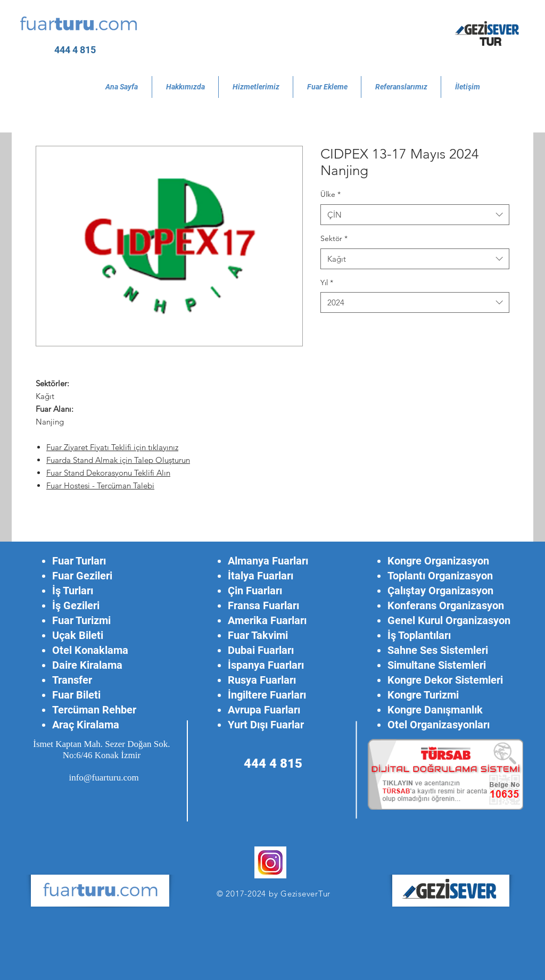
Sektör (334, 238)
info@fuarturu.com (104, 778)
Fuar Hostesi (69, 485)
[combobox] (415, 215)
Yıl (327, 283)
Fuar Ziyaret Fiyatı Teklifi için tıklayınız (112, 447)
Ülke (331, 194)
